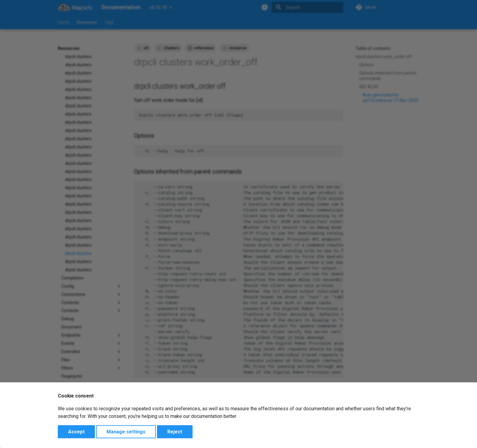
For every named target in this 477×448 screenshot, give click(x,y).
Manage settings (126, 432)
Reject (175, 432)
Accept (76, 432)
